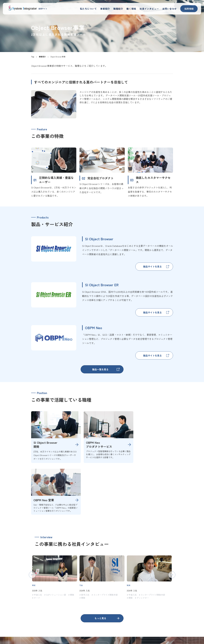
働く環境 (136, 9)
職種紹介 (124, 9)
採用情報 (189, 9)
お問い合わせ (170, 9)
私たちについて (97, 9)
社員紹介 (147, 628)
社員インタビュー (152, 9)
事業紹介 (112, 9)
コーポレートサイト (180, 628)
